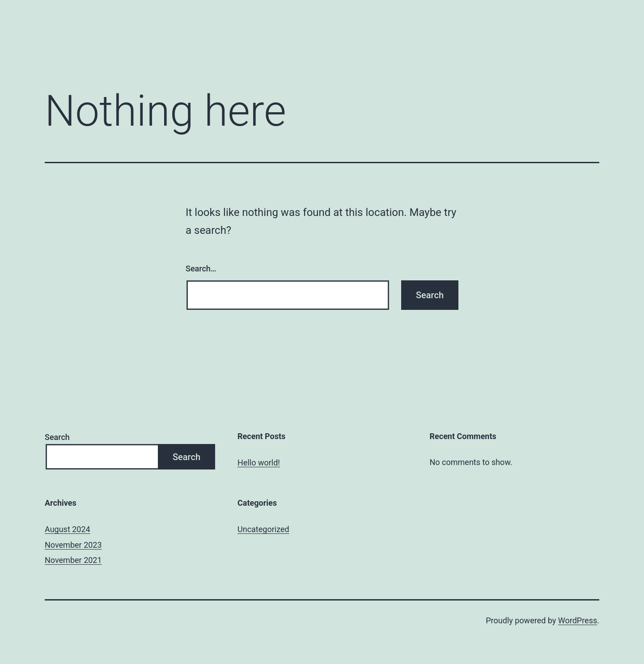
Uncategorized (263, 529)
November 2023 (73, 545)
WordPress (578, 620)
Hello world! (259, 463)
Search (57, 437)
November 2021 (73, 560)
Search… (201, 269)
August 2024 (68, 529)
